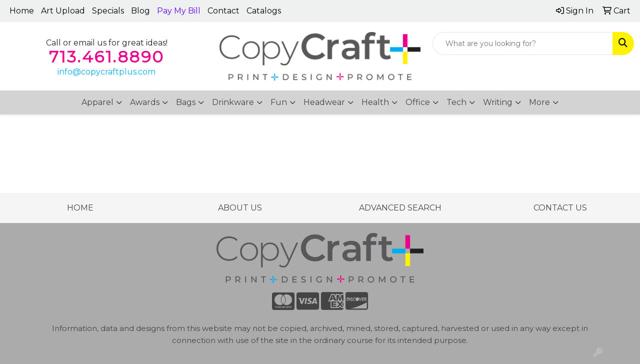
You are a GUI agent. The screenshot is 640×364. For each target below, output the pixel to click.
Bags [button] (186, 102)
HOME (80, 208)
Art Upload (63, 11)
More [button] (539, 102)
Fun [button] (279, 102)
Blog (140, 11)
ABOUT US (240, 208)
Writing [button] (498, 102)
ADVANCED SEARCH (400, 208)
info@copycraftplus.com (106, 72)
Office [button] (418, 102)
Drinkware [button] (233, 102)
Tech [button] (456, 102)
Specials (108, 11)
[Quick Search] (523, 43)
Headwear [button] (324, 102)
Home (22, 11)
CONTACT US (560, 208)
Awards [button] (145, 102)
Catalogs (264, 11)
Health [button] (375, 102)
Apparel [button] (97, 102)
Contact (223, 11)
